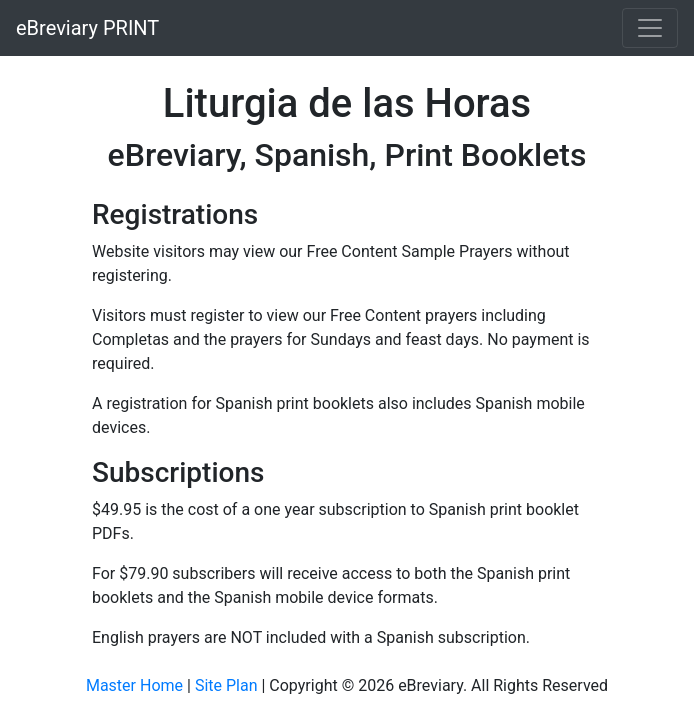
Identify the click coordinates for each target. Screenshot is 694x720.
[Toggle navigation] (650, 28)
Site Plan (226, 685)
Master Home (134, 685)
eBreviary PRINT (87, 28)
